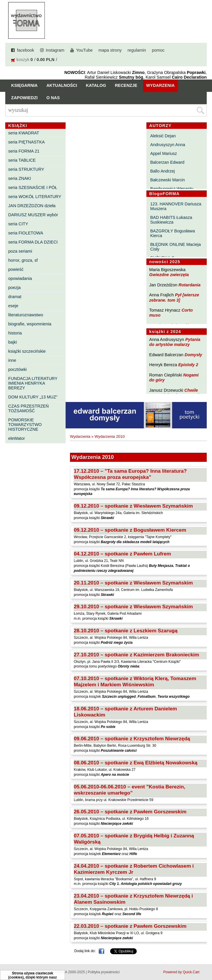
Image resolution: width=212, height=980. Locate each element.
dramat (15, 297)
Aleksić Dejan (163, 136)
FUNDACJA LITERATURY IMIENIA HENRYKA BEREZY (33, 383)
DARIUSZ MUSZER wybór (33, 215)
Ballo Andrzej (163, 171)
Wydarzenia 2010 (110, 436)
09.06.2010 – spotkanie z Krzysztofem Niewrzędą (132, 739)
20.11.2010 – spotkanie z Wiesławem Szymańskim (133, 583)
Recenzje (126, 85)
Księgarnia (24, 85)
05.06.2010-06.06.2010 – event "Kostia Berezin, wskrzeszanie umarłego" (130, 790)
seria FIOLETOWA (26, 233)
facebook (25, 50)
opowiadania (20, 278)
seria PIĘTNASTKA (26, 142)
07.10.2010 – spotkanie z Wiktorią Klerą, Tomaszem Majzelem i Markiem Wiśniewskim (135, 681)
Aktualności (62, 85)
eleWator (17, 438)
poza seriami (20, 251)
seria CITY (18, 224)
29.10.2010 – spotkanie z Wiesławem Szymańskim (133, 606)
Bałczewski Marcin (167, 180)
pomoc (158, 50)
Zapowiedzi (24, 98)
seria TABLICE (22, 160)
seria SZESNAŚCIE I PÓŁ (33, 187)
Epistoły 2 (188, 365)
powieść (16, 269)
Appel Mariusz (164, 153)
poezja (14, 288)
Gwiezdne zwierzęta (169, 275)
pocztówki (17, 369)
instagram (55, 50)
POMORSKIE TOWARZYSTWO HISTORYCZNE (25, 425)
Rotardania (190, 285)
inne (12, 360)
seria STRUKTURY (26, 169)
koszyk (23, 60)
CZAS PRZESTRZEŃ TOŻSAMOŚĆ (28, 408)
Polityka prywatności (104, 972)
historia (15, 333)
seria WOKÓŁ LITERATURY (35, 197)
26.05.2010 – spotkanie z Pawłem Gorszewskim (130, 812)
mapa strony (110, 50)
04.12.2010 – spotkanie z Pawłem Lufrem (122, 554)
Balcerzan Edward (167, 162)
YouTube (84, 50)
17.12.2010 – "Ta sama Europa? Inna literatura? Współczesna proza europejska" (130, 474)
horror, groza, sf (23, 260)
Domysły (193, 355)
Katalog (96, 85)
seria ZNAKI (20, 178)
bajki (13, 342)
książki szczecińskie (27, 351)
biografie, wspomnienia (30, 324)
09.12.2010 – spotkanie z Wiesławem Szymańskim (133, 506)
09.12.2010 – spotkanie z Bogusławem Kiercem (130, 530)
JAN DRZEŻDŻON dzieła (32, 206)
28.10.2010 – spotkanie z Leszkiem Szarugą (126, 631)
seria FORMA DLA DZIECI (33, 242)
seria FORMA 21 (24, 151)
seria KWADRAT (24, 133)
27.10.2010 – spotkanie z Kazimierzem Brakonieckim (136, 655)
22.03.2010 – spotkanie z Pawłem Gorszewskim (130, 926)
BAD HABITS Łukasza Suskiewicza (171, 220)
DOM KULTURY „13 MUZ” (33, 397)
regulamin (137, 50)
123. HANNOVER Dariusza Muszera (176, 206)
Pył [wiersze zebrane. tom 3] (174, 297)
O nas (53, 98)
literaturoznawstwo (26, 315)
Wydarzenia (160, 85)
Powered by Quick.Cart (181, 972)
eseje (13, 306)
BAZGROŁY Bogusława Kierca (173, 233)
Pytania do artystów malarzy (175, 342)
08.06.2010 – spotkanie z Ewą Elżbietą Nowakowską (136, 763)
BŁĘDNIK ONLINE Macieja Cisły (176, 247)
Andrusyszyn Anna (168, 145)
